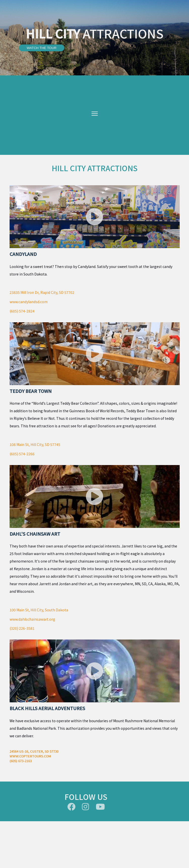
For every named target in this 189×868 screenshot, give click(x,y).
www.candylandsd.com (29, 302)
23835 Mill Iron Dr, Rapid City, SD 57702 (42, 292)
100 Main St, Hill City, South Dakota (39, 610)
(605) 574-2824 (22, 311)
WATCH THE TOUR (42, 48)
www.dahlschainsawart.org (32, 619)
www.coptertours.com (30, 756)
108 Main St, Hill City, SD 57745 (35, 444)
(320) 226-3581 (22, 628)
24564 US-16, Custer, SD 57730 (34, 751)
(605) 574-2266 (22, 454)
